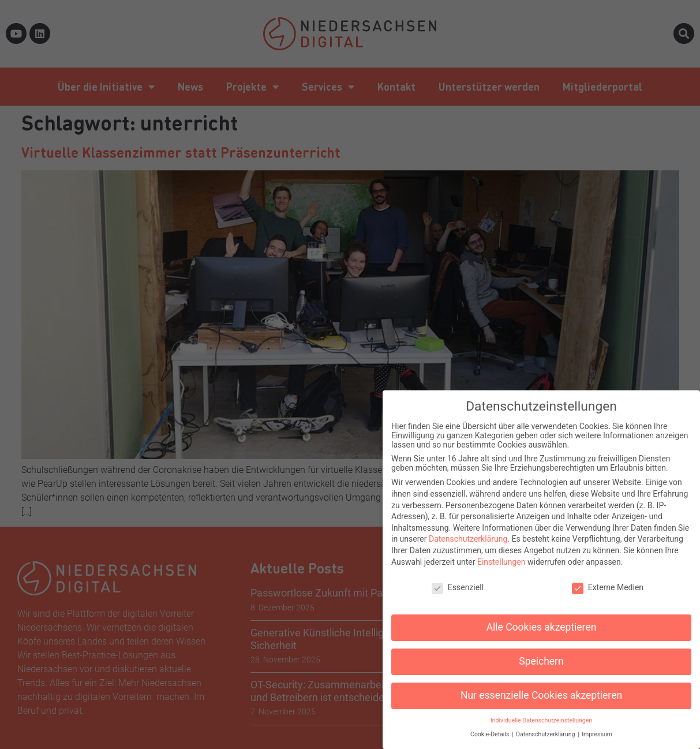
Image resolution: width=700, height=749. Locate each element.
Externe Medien (608, 582)
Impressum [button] (597, 728)
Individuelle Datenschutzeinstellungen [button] (541, 715)
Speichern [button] (541, 655)
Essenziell (458, 582)
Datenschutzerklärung (468, 533)
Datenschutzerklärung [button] (546, 728)
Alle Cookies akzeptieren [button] (542, 621)
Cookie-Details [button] (491, 728)
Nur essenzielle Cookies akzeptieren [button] (541, 690)
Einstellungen (501, 556)
